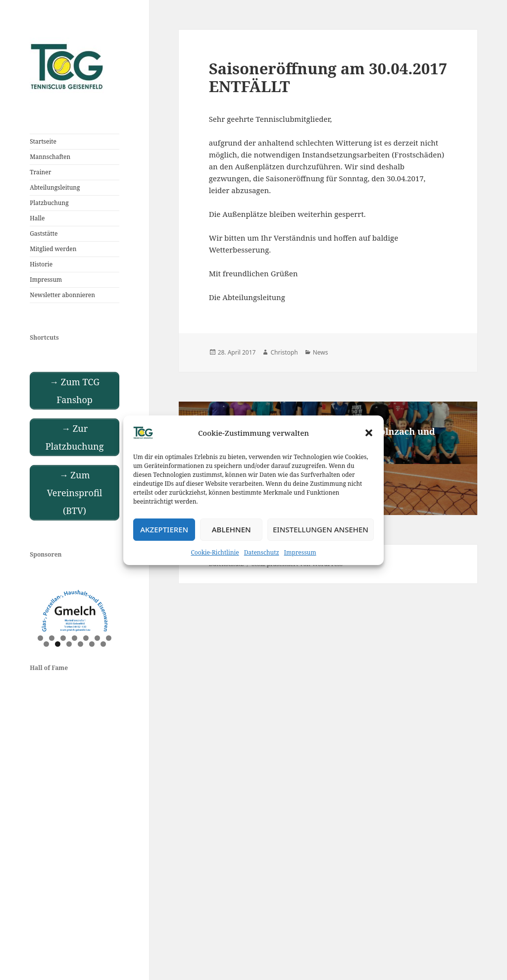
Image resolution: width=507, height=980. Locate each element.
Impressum (300, 552)
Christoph (284, 352)
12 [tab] (92, 644)
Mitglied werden (53, 249)
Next (107, 609)
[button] (369, 433)
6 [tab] (97, 638)
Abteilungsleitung (55, 187)
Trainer (40, 172)
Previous (42, 609)
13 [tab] (104, 644)
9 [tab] (58, 644)
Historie (41, 264)
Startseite (43, 141)
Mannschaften (50, 157)
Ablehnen (231, 529)
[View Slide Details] (75, 611)
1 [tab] (40, 638)
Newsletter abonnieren (62, 295)
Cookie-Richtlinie (215, 552)
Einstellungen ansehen (321, 529)
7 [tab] (109, 638)
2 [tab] (52, 638)
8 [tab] (46, 644)
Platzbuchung (49, 203)
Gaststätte (44, 233)
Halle (37, 218)
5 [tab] (86, 638)
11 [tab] (81, 644)
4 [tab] (75, 638)
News (321, 352)
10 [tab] (70, 644)
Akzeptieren (164, 529)
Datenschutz (262, 552)
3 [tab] (63, 638)
